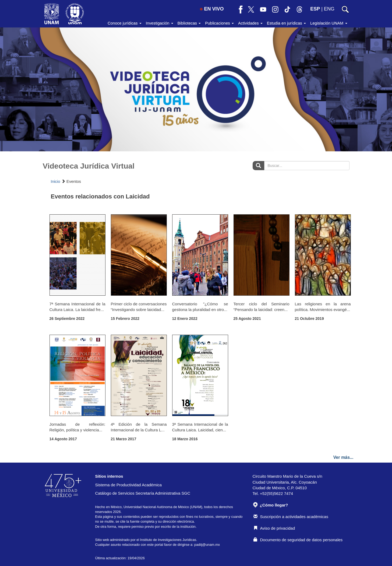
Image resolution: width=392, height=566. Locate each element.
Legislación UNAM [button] (329, 23)
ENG (329, 9)
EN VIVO (212, 9)
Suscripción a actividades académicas (291, 517)
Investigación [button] (160, 23)
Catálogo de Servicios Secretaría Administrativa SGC (143, 493)
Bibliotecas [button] (189, 23)
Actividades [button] (250, 23)
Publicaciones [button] (219, 23)
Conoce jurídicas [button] (125, 23)
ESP (315, 9)
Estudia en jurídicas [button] (286, 23)
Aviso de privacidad (274, 528)
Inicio (56, 181)
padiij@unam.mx (207, 545)
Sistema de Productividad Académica (129, 485)
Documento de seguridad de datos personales (298, 540)
